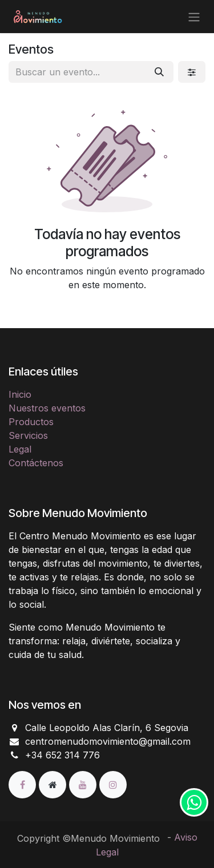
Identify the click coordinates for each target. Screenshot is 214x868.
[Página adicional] (54, 784)
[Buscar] (159, 72)
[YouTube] (84, 784)
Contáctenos (36, 463)
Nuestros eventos (47, 408)
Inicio (20, 394)
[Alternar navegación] (194, 17)
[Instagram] (113, 784)
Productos (31, 422)
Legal (20, 449)
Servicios (28, 435)
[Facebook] (24, 784)
